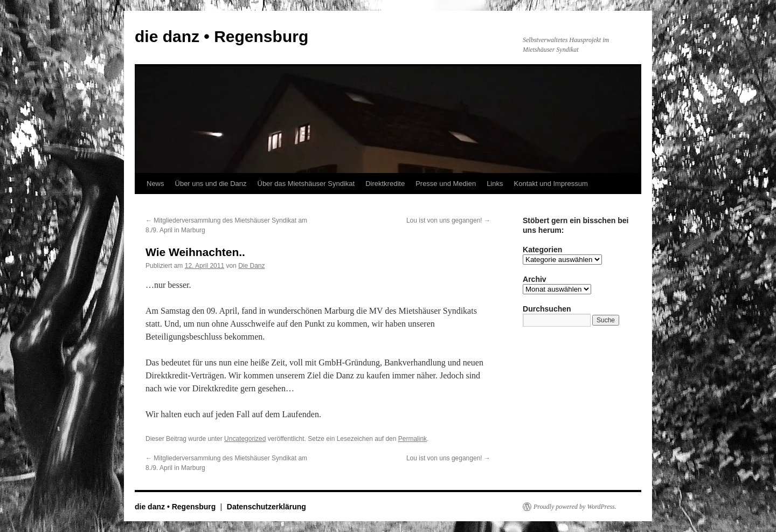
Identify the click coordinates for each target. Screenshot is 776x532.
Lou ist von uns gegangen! (448, 220)
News (155, 184)
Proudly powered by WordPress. (575, 507)
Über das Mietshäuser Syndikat (306, 184)
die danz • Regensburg (221, 36)
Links (495, 184)
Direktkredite (385, 184)
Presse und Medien (446, 184)
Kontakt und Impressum (551, 184)
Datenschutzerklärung (266, 507)
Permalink (413, 439)
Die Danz (251, 266)
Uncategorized (245, 439)
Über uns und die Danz (211, 184)
